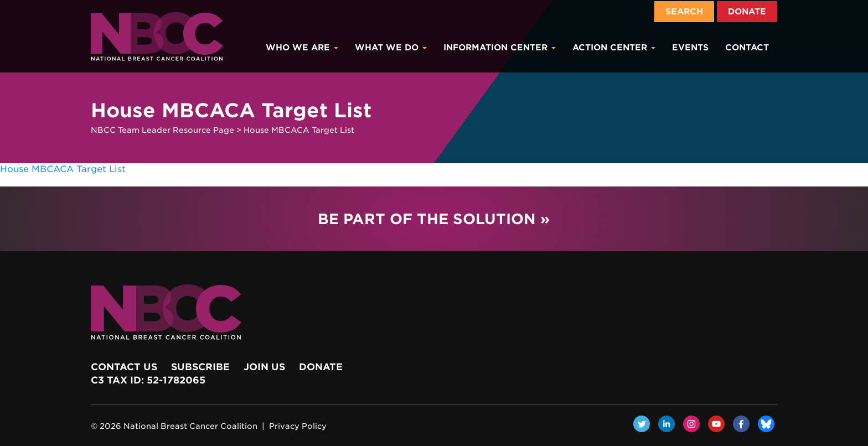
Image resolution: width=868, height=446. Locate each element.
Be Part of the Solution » (434, 219)
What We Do (391, 48)
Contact (747, 48)
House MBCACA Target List (63, 169)
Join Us (264, 367)
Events (690, 48)
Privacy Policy (298, 426)
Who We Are (302, 48)
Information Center (500, 48)
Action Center (614, 48)
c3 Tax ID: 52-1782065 (148, 380)
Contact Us (124, 367)
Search (684, 12)
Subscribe (200, 367)
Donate (747, 12)
